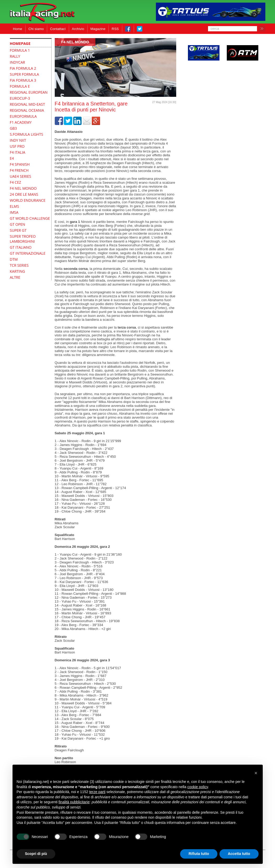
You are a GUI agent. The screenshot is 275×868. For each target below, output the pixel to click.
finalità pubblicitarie (74, 802)
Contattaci (58, 29)
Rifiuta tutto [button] (199, 854)
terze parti (97, 792)
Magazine (98, 29)
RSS (115, 29)
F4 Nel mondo (75, 42)
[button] (256, 773)
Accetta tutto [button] (239, 854)
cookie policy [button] (198, 787)
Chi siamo (36, 29)
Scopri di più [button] (36, 854)
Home (18, 29)
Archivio (78, 29)
